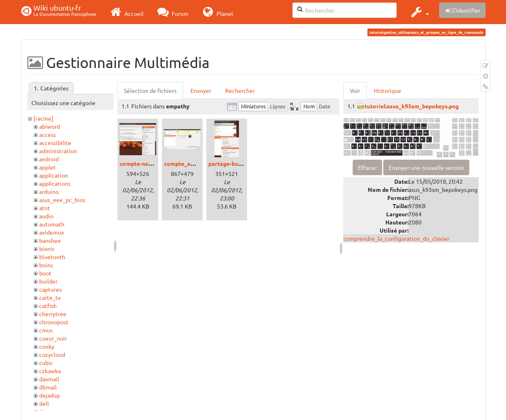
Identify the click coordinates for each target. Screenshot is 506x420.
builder (48, 281)
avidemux (52, 232)
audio (46, 216)
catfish (48, 306)
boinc (46, 265)
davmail (49, 379)
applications (55, 183)
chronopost (54, 322)
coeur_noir (53, 338)
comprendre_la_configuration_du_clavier (396, 238)
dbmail (48, 387)
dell (44, 403)
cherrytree (53, 314)
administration (58, 151)
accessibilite (55, 143)
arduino (49, 191)
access (48, 134)
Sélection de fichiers (150, 90)
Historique (388, 90)
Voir (355, 90)
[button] (419, 12)
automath (52, 224)
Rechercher (240, 90)
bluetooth (52, 257)
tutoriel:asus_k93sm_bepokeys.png (412, 106)
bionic (47, 248)
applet (48, 167)
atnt (45, 208)
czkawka (50, 371)
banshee (50, 240)
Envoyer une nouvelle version (426, 167)
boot (45, 273)
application (54, 175)
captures (50, 289)
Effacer (367, 167)
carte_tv (50, 297)
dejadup (50, 395)
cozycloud (52, 354)
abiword (50, 126)
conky (47, 346)
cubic (46, 363)
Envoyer (201, 90)
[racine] (43, 118)
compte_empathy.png (193, 163)
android (49, 159)
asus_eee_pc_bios (62, 200)
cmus (46, 330)
